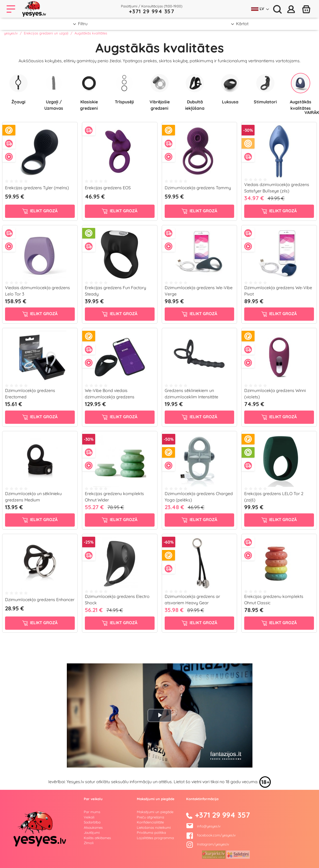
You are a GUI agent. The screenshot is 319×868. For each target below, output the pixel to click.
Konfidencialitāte (150, 822)
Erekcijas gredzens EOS (108, 188)
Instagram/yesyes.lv (208, 844)
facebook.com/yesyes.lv (211, 835)
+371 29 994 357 (152, 11)
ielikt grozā (40, 211)
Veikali (89, 817)
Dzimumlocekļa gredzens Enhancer (40, 600)
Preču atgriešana (150, 817)
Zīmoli (89, 843)
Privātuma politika (151, 832)
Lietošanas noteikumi (154, 827)
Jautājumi (92, 832)
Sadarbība (92, 822)
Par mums (92, 812)
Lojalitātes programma (155, 838)
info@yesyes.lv (209, 826)
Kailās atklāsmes (97, 838)
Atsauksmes (93, 827)
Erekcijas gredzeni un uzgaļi (46, 33)
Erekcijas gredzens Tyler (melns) (37, 188)
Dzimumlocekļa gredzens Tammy (198, 188)
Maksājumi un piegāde (155, 812)
